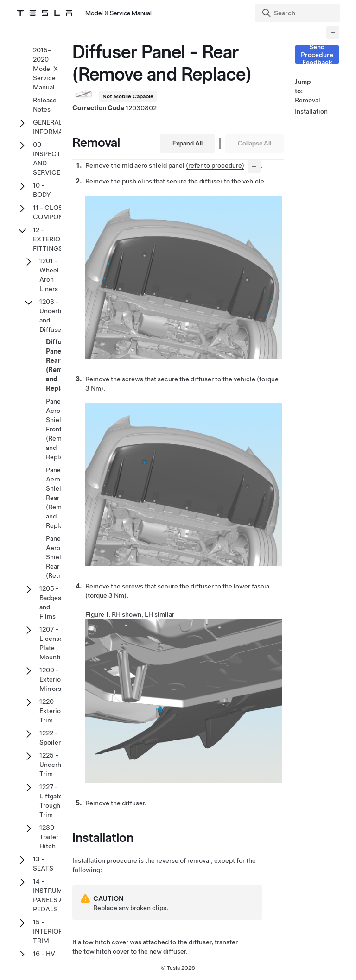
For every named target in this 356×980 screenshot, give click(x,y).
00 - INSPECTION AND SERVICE (53, 158)
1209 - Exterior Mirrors (51, 679)
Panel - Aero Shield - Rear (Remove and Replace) (59, 498)
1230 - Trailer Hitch (49, 837)
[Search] (299, 13)
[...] (254, 166)
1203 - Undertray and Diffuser (54, 316)
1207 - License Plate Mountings (55, 643)
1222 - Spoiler (50, 738)
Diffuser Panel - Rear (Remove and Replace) (60, 365)
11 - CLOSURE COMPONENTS (56, 212)
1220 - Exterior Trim (51, 711)
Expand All (188, 143)
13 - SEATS (43, 864)
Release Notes (45, 105)
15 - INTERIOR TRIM (48, 931)
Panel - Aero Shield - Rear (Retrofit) (60, 557)
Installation (306, 111)
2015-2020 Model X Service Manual (45, 69)
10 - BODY (42, 190)
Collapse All (254, 143)
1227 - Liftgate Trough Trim (51, 801)
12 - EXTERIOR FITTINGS (49, 239)
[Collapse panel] (333, 32)
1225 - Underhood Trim (56, 765)
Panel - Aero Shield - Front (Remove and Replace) (59, 429)
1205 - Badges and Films (50, 602)
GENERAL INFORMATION (56, 127)
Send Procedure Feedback (317, 55)
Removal (306, 100)
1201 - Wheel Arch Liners (49, 275)
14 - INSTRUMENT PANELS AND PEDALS (54, 895)
